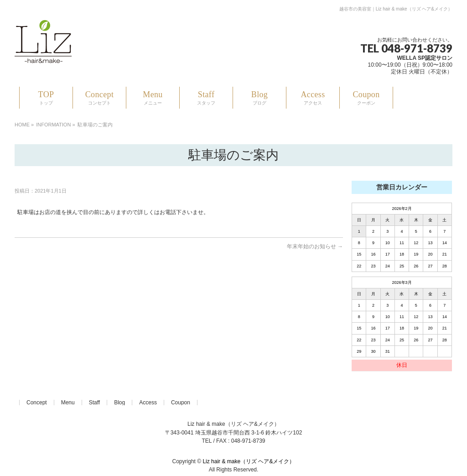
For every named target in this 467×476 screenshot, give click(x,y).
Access (148, 403)
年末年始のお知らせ (315, 246)
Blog (119, 403)
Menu (68, 403)
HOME (22, 125)
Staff (94, 403)
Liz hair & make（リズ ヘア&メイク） (249, 461)
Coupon (181, 403)
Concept (37, 403)
